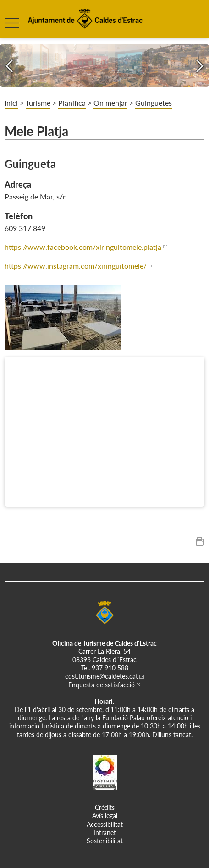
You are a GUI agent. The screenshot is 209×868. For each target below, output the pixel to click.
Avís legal (105, 816)
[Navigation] (9, 66)
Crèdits (105, 807)
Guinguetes (154, 103)
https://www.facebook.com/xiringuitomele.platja (83, 247)
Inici (11, 103)
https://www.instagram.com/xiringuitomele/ (76, 266)
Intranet (105, 833)
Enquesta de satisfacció (102, 685)
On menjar (110, 103)
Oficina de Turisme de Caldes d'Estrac (104, 643)
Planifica (72, 103)
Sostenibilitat (105, 841)
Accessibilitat (105, 824)
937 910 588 (110, 668)
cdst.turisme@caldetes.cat (102, 676)
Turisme (38, 103)
